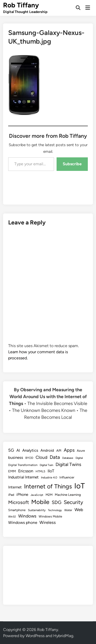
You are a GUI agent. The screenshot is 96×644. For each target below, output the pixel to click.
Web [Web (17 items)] (79, 510)
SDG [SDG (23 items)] (57, 502)
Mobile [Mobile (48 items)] (40, 502)
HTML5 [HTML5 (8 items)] (40, 471)
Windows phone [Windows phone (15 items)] (23, 522)
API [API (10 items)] (59, 451)
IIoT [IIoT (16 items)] (51, 471)
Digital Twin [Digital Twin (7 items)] (46, 465)
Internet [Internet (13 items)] (15, 487)
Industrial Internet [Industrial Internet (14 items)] (23, 477)
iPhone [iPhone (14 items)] (22, 495)
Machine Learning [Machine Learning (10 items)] (68, 495)
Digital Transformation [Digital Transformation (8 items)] (23, 465)
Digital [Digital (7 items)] (79, 458)
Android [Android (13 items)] (47, 450)
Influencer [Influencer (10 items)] (67, 477)
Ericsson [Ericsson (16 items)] (26, 471)
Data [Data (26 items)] (55, 457)
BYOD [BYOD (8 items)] (29, 458)
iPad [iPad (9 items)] (11, 495)
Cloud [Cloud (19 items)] (41, 457)
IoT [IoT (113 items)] (79, 486)
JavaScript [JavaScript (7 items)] (37, 495)
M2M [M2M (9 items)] (49, 495)
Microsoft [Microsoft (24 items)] (19, 502)
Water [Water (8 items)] (68, 510)
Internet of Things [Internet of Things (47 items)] (48, 486)
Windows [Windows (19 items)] (27, 516)
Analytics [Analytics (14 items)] (30, 450)
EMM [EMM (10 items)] (12, 471)
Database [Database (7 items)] (68, 458)
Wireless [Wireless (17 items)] (48, 522)
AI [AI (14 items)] (18, 450)
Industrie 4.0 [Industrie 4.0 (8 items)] (49, 477)
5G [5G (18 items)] (11, 450)
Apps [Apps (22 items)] (69, 450)
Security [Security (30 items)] (73, 502)
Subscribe (72, 164)
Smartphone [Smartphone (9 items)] (17, 510)
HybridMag (63, 636)
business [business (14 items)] (16, 458)
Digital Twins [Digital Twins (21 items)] (68, 464)
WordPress (35, 636)
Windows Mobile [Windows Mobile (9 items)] (50, 516)
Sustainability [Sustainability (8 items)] (37, 510)
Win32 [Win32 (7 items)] (12, 517)
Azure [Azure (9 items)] (81, 451)
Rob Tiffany (21, 5)
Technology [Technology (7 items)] (55, 510)
